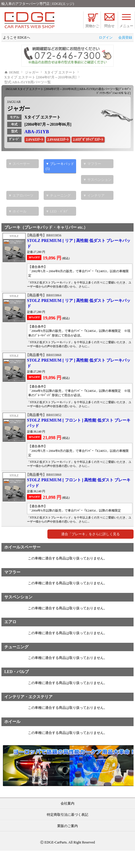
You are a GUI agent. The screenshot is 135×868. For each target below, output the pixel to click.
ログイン (106, 37)
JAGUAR (14, 119)
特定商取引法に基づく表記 (67, 832)
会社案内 (67, 821)
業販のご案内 (67, 843)
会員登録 (125, 37)
